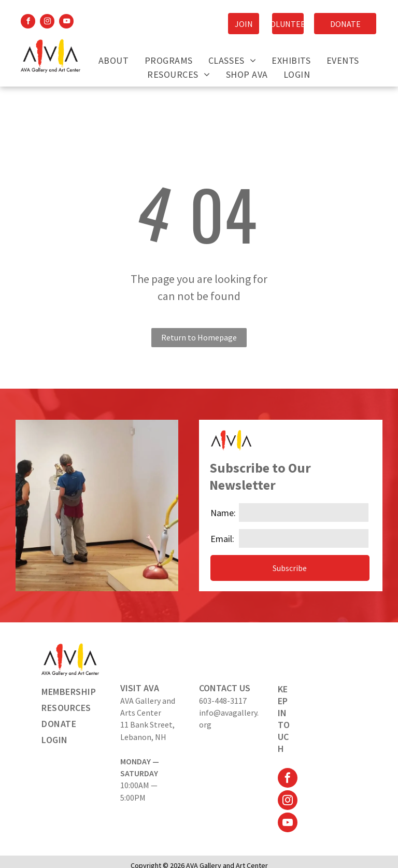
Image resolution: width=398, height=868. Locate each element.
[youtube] (66, 23)
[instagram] (47, 23)
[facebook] (28, 23)
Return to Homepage (199, 337)
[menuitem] (114, 60)
